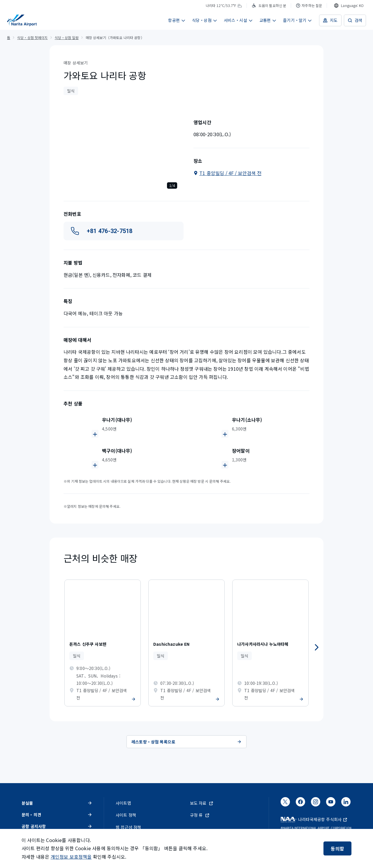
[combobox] (349, 6)
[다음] (316, 647)
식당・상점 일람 (67, 37)
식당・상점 (205, 20)
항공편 (177, 20)
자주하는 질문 (309, 5)
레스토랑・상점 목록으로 (186, 742)
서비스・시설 (238, 20)
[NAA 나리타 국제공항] (22, 20)
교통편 (268, 20)
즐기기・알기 (298, 20)
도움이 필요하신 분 (269, 5)
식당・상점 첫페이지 (32, 37)
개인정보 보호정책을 (71, 857)
